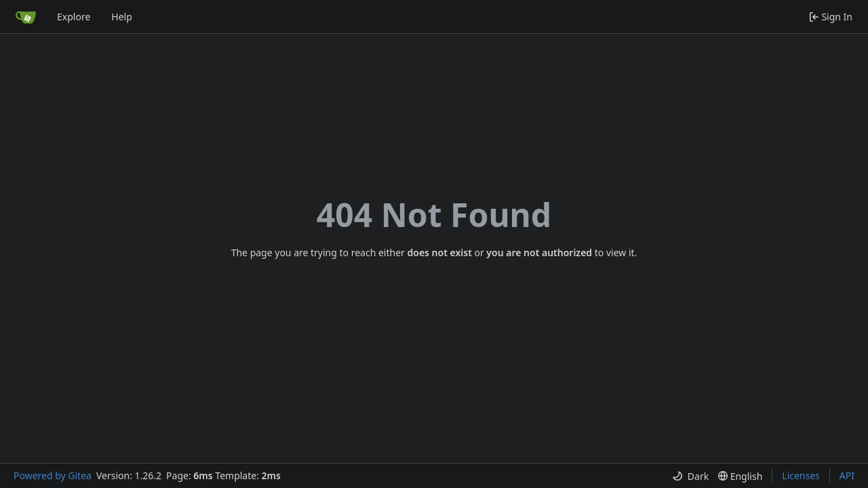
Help (122, 17)
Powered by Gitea (53, 475)
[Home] (26, 17)
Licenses (801, 475)
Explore (74, 17)
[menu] (690, 476)
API (847, 475)
